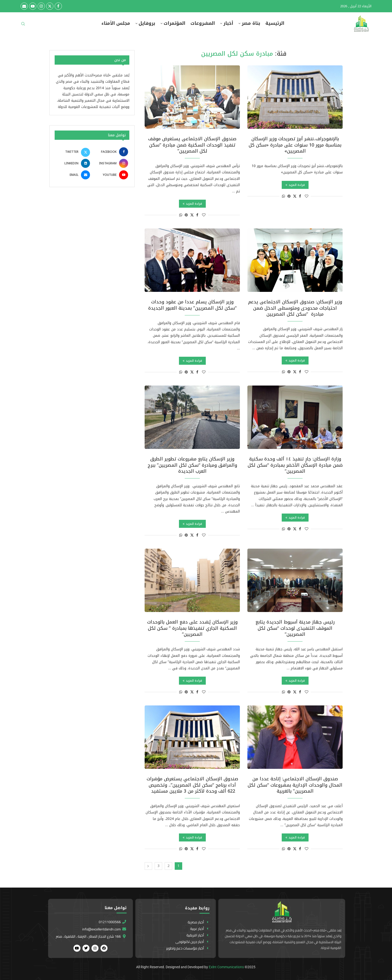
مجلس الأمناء (116, 23)
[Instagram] (41, 6)
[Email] (24, 6)
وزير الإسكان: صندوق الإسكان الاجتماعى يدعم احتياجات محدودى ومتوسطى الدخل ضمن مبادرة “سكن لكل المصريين (295, 308)
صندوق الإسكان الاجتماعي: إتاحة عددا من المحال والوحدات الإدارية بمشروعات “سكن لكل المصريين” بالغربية (295, 785)
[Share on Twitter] (295, 196)
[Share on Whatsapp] (283, 196)
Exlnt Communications (226, 967)
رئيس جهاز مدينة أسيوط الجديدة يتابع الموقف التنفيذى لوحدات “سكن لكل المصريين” (295, 628)
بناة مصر (251, 23)
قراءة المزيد (295, 185)
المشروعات (203, 23)
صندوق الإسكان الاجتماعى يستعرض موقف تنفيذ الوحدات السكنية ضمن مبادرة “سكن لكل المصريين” (192, 145)
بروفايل (147, 23)
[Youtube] (33, 6)
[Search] (23, 25)
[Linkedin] (73, 163)
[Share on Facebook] (300, 196)
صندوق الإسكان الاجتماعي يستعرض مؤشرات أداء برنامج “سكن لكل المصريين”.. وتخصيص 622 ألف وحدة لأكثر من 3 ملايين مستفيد (192, 785)
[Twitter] (50, 6)
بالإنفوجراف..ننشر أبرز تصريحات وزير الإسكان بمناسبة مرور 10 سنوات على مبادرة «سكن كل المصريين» (295, 145)
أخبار (228, 23)
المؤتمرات (174, 23)
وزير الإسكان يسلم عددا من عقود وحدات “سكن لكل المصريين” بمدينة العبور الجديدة (192, 305)
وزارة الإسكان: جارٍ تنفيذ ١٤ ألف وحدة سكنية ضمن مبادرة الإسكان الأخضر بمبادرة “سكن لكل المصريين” (295, 465)
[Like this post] (307, 196)
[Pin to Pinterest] (289, 196)
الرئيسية (275, 23)
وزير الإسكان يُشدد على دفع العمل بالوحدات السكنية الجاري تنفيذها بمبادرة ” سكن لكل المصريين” (192, 628)
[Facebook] (58, 6)
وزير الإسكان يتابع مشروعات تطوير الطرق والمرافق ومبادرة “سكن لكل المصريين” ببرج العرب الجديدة (192, 465)
